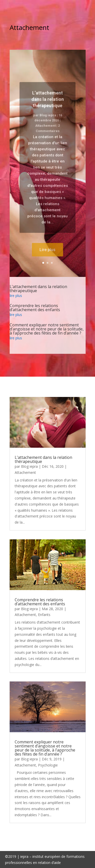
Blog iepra (48, 121)
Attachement (45, 132)
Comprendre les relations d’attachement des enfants (35, 308)
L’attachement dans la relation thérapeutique (48, 105)
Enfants (44, 615)
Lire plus (48, 256)
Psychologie (48, 765)
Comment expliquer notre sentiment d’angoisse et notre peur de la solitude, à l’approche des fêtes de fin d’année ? (47, 329)
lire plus (16, 296)
